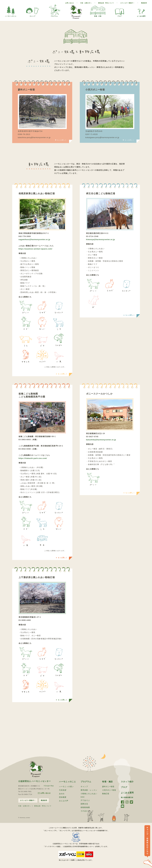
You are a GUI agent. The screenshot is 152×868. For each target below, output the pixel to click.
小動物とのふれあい (89, 794)
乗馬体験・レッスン (89, 790)
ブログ (119, 15)
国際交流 (84, 804)
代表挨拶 (63, 790)
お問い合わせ (70, 3)
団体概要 (63, 797)
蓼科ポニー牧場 (108, 787)
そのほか (84, 811)
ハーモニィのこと (68, 782)
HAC (83, 797)
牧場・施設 (108, 782)
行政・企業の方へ (86, 3)
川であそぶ (85, 800)
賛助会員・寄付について (106, 3)
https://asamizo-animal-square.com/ (35, 249)
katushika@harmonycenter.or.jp (101, 440)
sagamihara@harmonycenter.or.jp (34, 240)
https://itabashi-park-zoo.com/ (33, 458)
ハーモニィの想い (66, 787)
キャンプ (33, 15)
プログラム (54, 15)
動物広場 (106, 794)
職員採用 (144, 3)
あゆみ (62, 794)
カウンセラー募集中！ (127, 3)
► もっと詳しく (62, 374)
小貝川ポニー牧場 (109, 790)
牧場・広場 (98, 15)
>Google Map (49, 786)
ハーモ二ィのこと (11, 15)
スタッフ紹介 (127, 782)
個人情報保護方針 (127, 797)
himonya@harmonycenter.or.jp (101, 240)
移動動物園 (85, 807)
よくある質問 (141, 15)
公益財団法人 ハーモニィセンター (35, 781)
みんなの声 (64, 801)
